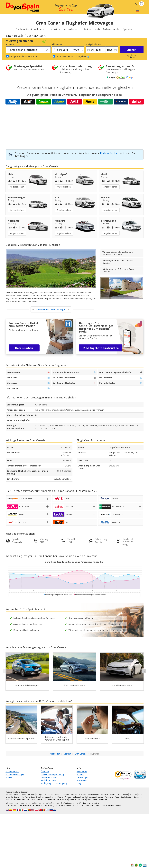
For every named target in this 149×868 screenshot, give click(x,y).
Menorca (92, 797)
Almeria (17, 795)
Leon (54, 797)
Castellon (66, 795)
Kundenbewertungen (15, 774)
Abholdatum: (58, 44)
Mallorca (76, 797)
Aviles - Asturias (28, 795)
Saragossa (31, 799)
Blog (79, 783)
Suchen (131, 50)
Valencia (73, 799)
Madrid (60, 797)
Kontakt (9, 777)
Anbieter (80, 774)
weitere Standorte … (101, 799)
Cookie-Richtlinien (49, 777)
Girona (112, 795)
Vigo (89, 799)
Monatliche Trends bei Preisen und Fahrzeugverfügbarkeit (75, 562)
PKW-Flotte (82, 771)
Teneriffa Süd (62, 799)
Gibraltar (104, 795)
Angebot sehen (17, 187)
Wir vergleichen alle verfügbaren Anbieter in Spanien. (118, 253)
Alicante (9, 795)
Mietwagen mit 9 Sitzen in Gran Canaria (118, 270)
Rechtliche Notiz (48, 780)
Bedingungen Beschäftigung (54, 783)
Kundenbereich (12, 771)
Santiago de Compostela (15, 799)
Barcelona (49, 795)
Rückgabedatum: (93, 44)
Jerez (8, 797)
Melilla (84, 797)
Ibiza (140, 795)
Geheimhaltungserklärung (53, 774)
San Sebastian (126, 797)
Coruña (74, 795)
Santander (138, 797)
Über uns (45, 771)
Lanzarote (46, 797)
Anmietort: (10, 44)
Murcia (100, 797)
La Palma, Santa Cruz (31, 797)
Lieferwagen (82, 777)
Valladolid (82, 799)
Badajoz (40, 795)
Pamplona (109, 797)
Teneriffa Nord (50, 799)
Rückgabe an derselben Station (23, 56)
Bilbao (57, 795)
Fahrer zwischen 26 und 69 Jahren (73, 56)
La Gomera (16, 797)
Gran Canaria (122, 795)
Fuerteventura (93, 795)
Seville (39, 799)
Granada (133, 795)
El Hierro (82, 795)
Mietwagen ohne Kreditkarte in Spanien (118, 262)
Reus (117, 797)
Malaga (68, 797)
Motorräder (82, 780)
